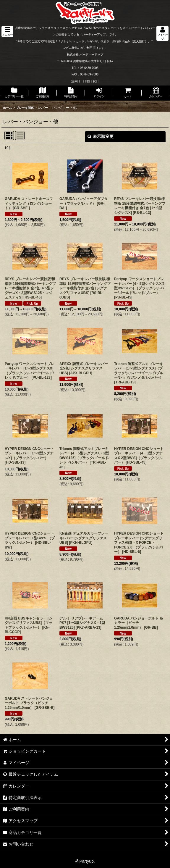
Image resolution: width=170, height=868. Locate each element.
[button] (7, 32)
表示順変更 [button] (101, 136)
